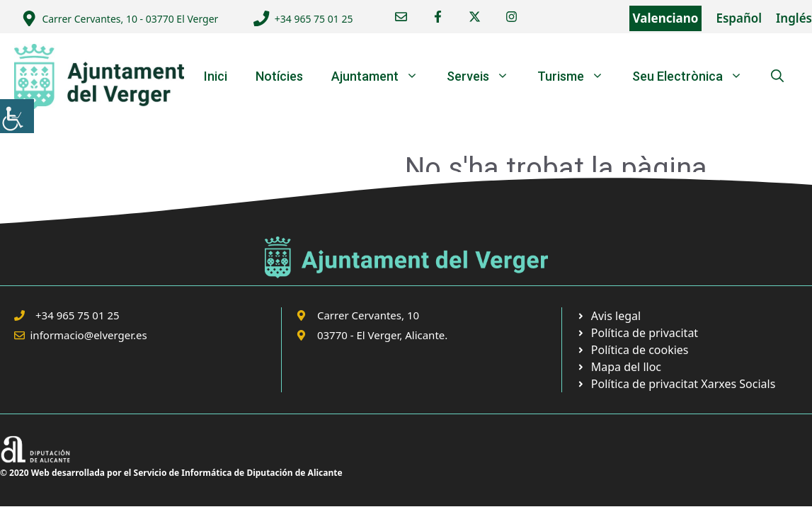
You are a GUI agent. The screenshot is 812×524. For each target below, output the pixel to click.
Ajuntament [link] (382, 76)
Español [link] (739, 18)
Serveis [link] (485, 76)
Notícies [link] (279, 76)
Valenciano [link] (666, 18)
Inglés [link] (794, 18)
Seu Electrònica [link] (694, 76)
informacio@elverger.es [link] (89, 335)
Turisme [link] (578, 76)
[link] (17, 116)
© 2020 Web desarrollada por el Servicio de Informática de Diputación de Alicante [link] (171, 473)
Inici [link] (216, 76)
